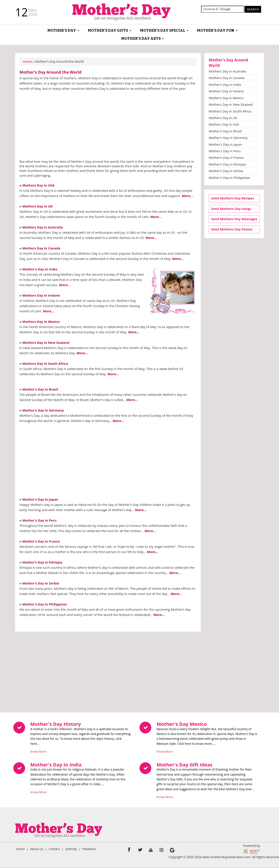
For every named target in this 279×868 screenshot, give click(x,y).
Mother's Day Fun (216, 30)
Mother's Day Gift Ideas (185, 764)
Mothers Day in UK (37, 206)
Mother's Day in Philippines (45, 604)
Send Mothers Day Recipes (233, 198)
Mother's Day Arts (141, 39)
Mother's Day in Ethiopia (42, 562)
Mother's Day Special (163, 30)
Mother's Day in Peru (39, 520)
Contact (54, 849)
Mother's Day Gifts (108, 30)
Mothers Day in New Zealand (46, 342)
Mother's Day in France (41, 541)
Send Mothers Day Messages (234, 219)
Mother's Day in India (40, 269)
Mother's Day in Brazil (40, 389)
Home (27, 61)
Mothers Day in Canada (41, 248)
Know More (39, 750)
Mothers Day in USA (38, 185)
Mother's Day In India (56, 764)
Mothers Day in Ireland (41, 295)
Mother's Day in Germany (43, 410)
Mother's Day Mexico (182, 724)
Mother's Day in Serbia (41, 583)
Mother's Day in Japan (40, 499)
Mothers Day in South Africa (45, 363)
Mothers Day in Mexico (41, 322)
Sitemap (71, 849)
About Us (37, 849)
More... (188, 196)
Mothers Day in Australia (43, 227)
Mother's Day (62, 30)
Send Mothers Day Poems (232, 229)
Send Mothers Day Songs (231, 209)
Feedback (89, 849)
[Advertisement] (108, 126)
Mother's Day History (56, 724)
